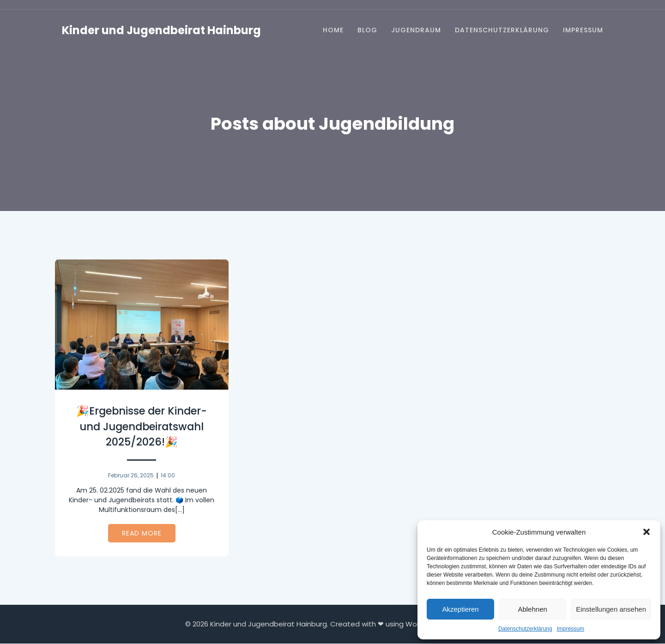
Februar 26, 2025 (131, 476)
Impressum (571, 629)
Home (333, 30)
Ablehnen (532, 609)
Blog (367, 30)
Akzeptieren (460, 609)
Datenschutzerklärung (525, 629)
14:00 (168, 476)
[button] (647, 532)
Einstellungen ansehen (611, 609)
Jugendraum (416, 30)
